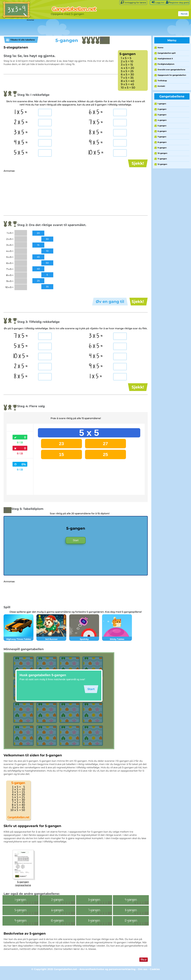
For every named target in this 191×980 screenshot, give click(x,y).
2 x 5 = (21, 122)
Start (76, 547)
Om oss (143, 976)
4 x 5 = (21, 143)
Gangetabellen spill (167, 53)
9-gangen (162, 148)
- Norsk (183, 14)
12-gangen (162, 164)
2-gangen (162, 109)
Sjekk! (138, 163)
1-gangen (162, 104)
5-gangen (162, 126)
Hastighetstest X (165, 59)
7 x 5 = (96, 122)
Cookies (155, 976)
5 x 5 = (21, 153)
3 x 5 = (21, 133)
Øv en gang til (110, 304)
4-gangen (162, 120)
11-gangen (162, 159)
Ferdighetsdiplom (166, 64)
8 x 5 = (96, 133)
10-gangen (162, 153)
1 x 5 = (21, 112)
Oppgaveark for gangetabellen (172, 75)
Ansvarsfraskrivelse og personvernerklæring (107, 976)
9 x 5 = (96, 143)
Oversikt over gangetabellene (171, 70)
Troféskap (162, 81)
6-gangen (162, 131)
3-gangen (162, 115)
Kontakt (161, 86)
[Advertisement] (75, 28)
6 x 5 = (96, 112)
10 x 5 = (96, 153)
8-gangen (162, 142)
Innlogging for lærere (133, 2)
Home (160, 48)
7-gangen (162, 137)
